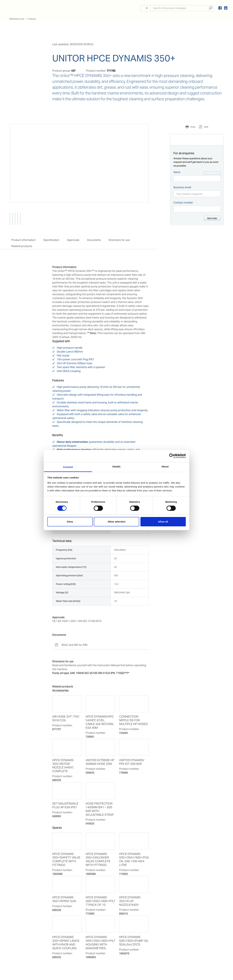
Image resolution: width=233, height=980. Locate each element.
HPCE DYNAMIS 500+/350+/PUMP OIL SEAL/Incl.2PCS (134, 941)
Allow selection (117, 522)
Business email (182, 187)
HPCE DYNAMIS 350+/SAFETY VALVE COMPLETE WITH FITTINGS (66, 860)
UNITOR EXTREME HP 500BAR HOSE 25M (100, 762)
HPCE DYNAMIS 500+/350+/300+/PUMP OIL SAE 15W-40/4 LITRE (134, 860)
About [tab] (165, 466)
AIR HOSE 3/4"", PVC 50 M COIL (66, 718)
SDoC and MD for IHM (71, 645)
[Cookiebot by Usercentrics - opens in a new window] (172, 456)
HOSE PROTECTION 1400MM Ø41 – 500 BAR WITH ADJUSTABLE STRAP (100, 809)
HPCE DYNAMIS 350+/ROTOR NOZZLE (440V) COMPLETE (63, 766)
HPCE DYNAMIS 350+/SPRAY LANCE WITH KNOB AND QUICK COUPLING (66, 943)
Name (177, 172)
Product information (23, 240)
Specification (51, 240)
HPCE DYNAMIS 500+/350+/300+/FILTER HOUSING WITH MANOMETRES (100, 943)
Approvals (73, 240)
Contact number (183, 203)
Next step (212, 218)
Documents (94, 240)
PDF (206, 127)
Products (32, 19)
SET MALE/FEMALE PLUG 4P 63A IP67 (65, 805)
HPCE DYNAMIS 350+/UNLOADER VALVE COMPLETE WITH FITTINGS (98, 860)
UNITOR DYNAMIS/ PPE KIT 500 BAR (132, 762)
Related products (22, 246)
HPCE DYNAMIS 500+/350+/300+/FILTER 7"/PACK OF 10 (100, 901)
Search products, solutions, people (210, 8)
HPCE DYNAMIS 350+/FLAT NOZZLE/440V (130, 901)
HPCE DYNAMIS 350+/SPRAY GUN (64, 899)
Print (193, 127)
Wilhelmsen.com (17, 19)
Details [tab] (116, 466)
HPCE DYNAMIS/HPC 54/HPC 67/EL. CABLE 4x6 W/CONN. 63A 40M (100, 722)
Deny (70, 522)
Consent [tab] (68, 467)
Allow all (163, 522)
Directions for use (119, 240)
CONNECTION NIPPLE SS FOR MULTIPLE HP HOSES (133, 720)
